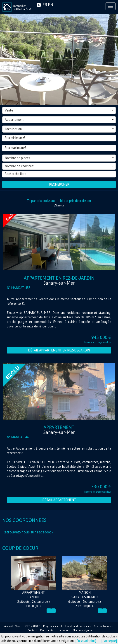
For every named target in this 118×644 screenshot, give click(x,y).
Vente (59, 110)
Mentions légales (82, 630)
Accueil (8, 626)
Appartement (59, 120)
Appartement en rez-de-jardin (59, 280)
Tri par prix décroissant (75, 201)
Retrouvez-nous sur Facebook (28, 532)
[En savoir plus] (86, 641)
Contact (32, 630)
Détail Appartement (59, 500)
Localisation (59, 129)
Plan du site (47, 630)
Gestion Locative (103, 626)
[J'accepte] (109, 641)
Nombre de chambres (59, 166)
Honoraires (63, 630)
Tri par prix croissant (41, 201)
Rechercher (59, 184)
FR (45, 5)
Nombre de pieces (59, 158)
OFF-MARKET (33, 626)
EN (51, 5)
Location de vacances (78, 626)
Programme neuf (53, 626)
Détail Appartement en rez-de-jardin (59, 350)
